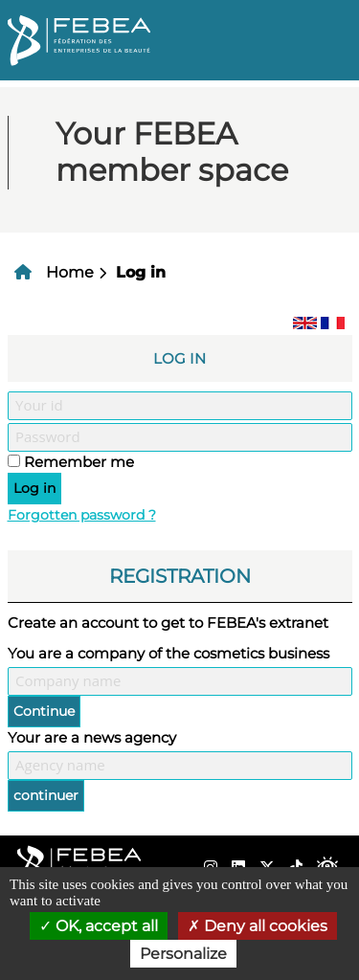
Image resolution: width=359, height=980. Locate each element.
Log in (141, 272)
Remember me (79, 462)
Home (70, 272)
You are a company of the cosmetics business (168, 653)
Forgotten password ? (82, 515)
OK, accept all (99, 926)
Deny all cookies (258, 926)
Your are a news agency (92, 737)
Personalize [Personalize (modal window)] (183, 954)
